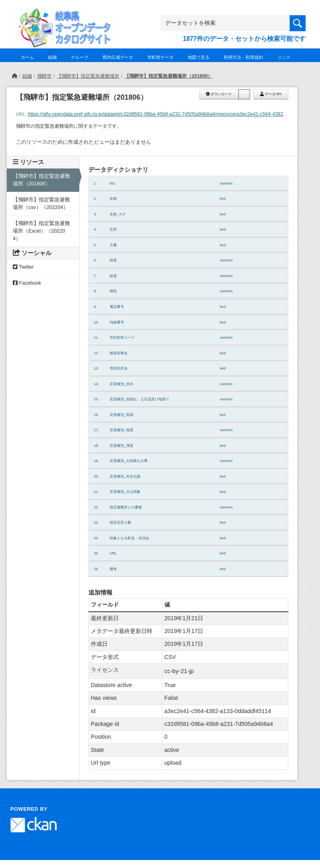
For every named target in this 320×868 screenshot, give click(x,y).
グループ (80, 57)
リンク (284, 57)
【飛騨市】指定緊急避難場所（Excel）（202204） (41, 231)
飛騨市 (44, 76)
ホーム (27, 57)
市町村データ (160, 57)
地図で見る (199, 57)
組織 (52, 57)
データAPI (271, 94)
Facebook (27, 283)
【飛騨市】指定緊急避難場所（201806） (168, 76)
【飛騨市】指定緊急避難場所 (88, 76)
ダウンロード (219, 94)
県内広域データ (118, 57)
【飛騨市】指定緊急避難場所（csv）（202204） (41, 204)
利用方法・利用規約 (243, 57)
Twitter (23, 267)
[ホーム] (14, 76)
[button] (244, 94)
